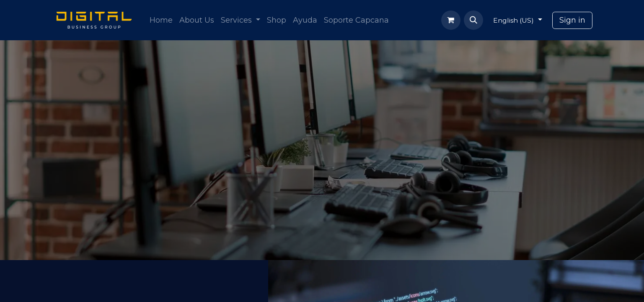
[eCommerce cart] (451, 20)
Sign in (572, 20)
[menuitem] (161, 20)
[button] (473, 20)
